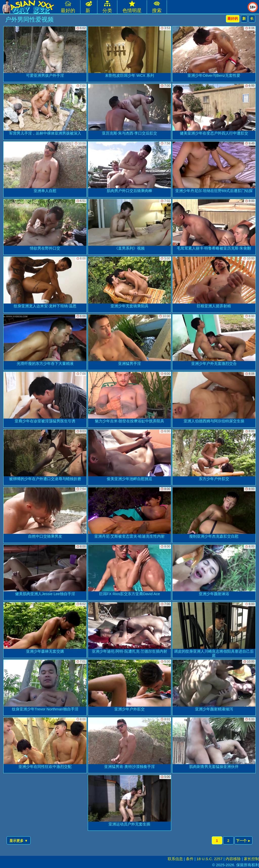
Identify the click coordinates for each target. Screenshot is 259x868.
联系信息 (175, 859)
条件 (190, 859)
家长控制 (251, 859)
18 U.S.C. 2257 (210, 859)
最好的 (233, 18)
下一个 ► (244, 841)
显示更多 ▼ (19, 841)
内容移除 (233, 859)
